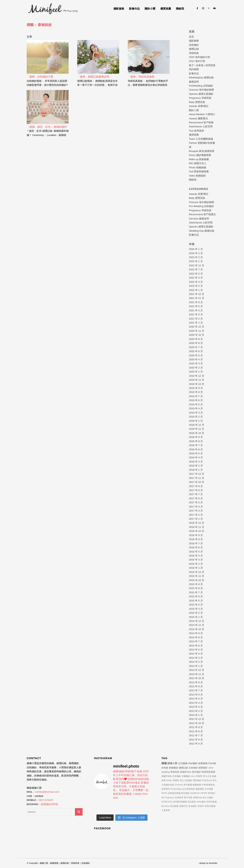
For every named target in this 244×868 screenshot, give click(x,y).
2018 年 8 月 (196, 441)
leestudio (213, 863)
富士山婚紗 (208, 797)
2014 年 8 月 (196, 637)
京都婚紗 (186, 776)
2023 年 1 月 (196, 261)
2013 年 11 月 (197, 674)
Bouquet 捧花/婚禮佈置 (202, 151)
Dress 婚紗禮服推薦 (200, 155)
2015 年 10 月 (197, 580)
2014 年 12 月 (197, 621)
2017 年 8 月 (196, 490)
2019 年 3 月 (196, 413)
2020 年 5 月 (196, 355)
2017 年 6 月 (196, 498)
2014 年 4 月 (196, 654)
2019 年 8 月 (196, 392)
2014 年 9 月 (196, 633)
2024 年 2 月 (196, 253)
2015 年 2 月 (196, 613)
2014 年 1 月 (196, 666)
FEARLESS (167, 802)
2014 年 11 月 (197, 625)
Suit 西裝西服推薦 (199, 171)
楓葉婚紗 (200, 789)
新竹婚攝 (188, 785)
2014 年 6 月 (196, 646)
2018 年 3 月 (196, 462)
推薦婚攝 (203, 763)
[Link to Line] (209, 8)
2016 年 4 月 (196, 556)
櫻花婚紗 (197, 780)
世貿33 (201, 806)
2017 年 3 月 (196, 511)
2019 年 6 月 (196, 400)
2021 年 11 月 (197, 298)
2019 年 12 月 (197, 376)
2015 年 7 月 (196, 592)
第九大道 (207, 776)
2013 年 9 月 (196, 682)
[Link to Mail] (214, 8)
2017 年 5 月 (196, 502)
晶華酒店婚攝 (174, 793)
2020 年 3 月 (196, 363)
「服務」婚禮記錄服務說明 (93, 77)
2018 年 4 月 (196, 457)
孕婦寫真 (194, 53)
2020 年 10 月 (197, 335)
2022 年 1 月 (196, 290)
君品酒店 (192, 802)
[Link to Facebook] (197, 8)
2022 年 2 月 (196, 286)
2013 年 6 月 (196, 695)
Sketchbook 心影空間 (201, 126)
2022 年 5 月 (196, 274)
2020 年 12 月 (197, 327)
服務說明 (194, 82)
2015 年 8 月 (196, 588)
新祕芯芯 (184, 806)
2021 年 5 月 (196, 306)
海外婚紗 (196, 772)
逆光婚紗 (193, 806)
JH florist (179, 785)
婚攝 (164, 763)
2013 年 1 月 (196, 715)
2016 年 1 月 (196, 568)
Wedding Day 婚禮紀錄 (202, 231)
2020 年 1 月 (196, 372)
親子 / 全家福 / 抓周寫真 (202, 65)
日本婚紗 (177, 776)
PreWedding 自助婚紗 (201, 86)
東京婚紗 (185, 793)
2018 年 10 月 (197, 433)
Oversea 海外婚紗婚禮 (201, 90)
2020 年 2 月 (196, 368)
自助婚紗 (194, 45)
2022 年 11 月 (197, 265)
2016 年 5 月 (196, 552)
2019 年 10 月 (197, 384)
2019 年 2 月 (196, 417)
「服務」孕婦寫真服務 (141, 77)
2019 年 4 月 (196, 408)
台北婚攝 (183, 763)
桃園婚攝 (197, 785)
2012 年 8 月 (196, 731)
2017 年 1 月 (196, 519)
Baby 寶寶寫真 (197, 102)
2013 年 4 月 (196, 703)
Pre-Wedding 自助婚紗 (201, 206)
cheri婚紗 (193, 763)
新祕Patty (198, 797)
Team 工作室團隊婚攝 (201, 139)
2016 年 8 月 (196, 539)
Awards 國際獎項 (198, 118)
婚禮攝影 (203, 768)
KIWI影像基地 (208, 785)
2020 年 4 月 (196, 359)
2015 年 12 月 (197, 572)
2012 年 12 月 (197, 719)
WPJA (164, 793)
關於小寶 (194, 110)
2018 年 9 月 (196, 437)
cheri (193, 776)
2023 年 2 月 (196, 257)
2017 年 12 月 (197, 474)
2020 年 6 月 (196, 351)
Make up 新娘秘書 (199, 159)
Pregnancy (169, 797)
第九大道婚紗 (186, 780)
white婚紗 (201, 802)
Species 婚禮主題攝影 (201, 94)
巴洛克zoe (207, 780)
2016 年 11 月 (197, 527)
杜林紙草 (179, 797)
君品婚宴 (174, 806)
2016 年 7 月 (196, 543)
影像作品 (194, 73)
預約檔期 (194, 69)
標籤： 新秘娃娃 (39, 25)
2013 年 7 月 (196, 690)
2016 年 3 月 (196, 560)
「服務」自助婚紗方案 (40, 77)
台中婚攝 (209, 789)
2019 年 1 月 (196, 421)
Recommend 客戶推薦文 (202, 214)
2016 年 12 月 (197, 523)
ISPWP (204, 793)
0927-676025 (46, 800)
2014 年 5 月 (196, 650)
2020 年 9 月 (196, 339)
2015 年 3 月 (196, 609)
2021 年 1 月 (196, 323)
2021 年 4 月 (196, 310)
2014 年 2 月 (196, 662)
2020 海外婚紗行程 (199, 57)
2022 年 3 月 (196, 282)
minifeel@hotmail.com (47, 792)
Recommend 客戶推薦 (201, 122)
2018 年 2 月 (196, 466)
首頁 (191, 37)
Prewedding (176, 789)
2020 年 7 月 (196, 347)
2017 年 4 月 (196, 507)
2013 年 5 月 (196, 699)
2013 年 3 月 (196, 707)
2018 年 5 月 (196, 453)
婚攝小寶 (172, 763)
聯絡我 (193, 180)
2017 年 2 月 (196, 515)
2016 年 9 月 (196, 535)
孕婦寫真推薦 (208, 772)
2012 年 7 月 (196, 735)
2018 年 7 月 (196, 445)
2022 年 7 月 (196, 269)
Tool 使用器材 (196, 131)
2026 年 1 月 (196, 249)
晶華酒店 (166, 789)
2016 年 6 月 (196, 547)
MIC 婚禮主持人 (198, 163)
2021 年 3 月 (196, 314)
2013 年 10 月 (197, 678)
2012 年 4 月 (196, 744)
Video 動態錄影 (197, 176)
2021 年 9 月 (196, 302)
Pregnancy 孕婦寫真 (200, 98)
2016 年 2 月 (196, 564)
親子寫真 (188, 797)
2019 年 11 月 (197, 380)
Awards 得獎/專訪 (199, 106)
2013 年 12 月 (197, 670)
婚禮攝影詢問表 (49, 804)
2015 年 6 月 (196, 596)
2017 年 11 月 (197, 478)
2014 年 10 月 (197, 629)
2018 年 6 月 (196, 449)
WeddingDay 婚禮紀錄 (201, 77)
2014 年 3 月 (196, 658)
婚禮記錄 (194, 49)
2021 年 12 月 (197, 294)
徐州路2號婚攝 (180, 802)
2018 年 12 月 (197, 425)
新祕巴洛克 (167, 776)
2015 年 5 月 (196, 601)
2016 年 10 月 (197, 531)
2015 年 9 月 (196, 584)
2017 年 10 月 (197, 482)
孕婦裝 (176, 780)
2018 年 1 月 (196, 470)
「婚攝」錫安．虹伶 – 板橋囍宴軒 (47, 127)
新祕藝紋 (173, 768)
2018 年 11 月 (197, 429)
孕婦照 (199, 776)
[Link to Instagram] (203, 8)
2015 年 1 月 (196, 617)
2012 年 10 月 (197, 723)
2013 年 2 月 (196, 711)
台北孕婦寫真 (189, 789)
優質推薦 (194, 135)
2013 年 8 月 (196, 686)
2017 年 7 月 (196, 494)
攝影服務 (194, 41)
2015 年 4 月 (196, 605)
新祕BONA (186, 772)
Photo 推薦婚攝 (197, 167)
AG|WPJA (195, 793)
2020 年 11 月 (197, 331)
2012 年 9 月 (196, 727)
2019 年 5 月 (196, 404)
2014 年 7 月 (196, 641)
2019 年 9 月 (196, 388)
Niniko (169, 780)
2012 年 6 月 (196, 740)
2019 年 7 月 (196, 396)
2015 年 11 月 (197, 576)
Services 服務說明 (199, 219)
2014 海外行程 (197, 61)
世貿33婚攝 (210, 806)
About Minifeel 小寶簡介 (202, 114)
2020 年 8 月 (196, 343)
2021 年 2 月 (196, 319)
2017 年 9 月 (196, 486)
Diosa (167, 806)
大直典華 (166, 810)
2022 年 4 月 (196, 278)
